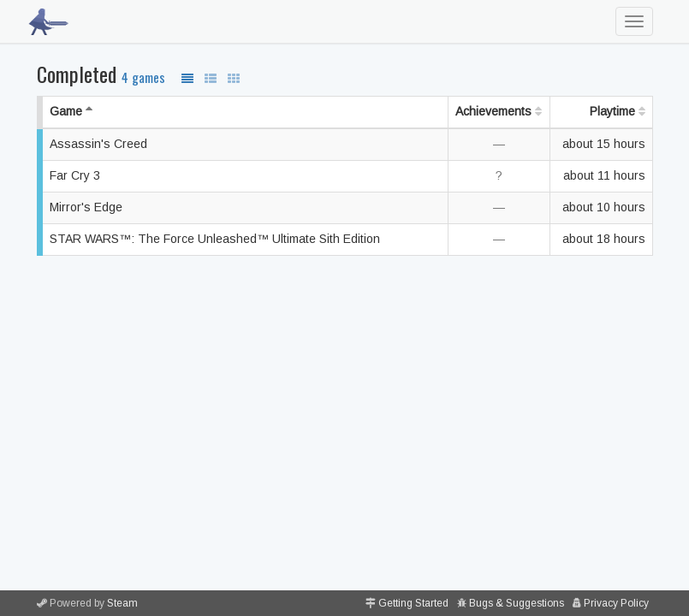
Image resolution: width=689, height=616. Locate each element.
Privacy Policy (616, 603)
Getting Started (413, 603)
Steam (122, 603)
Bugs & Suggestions (517, 603)
